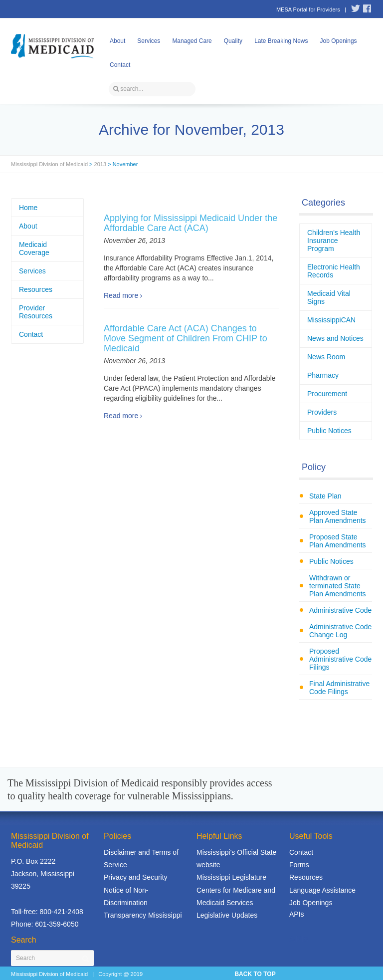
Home (28, 208)
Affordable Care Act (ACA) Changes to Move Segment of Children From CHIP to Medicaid (186, 338)
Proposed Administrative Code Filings (340, 659)
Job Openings (339, 41)
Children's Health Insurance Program (334, 241)
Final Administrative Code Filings (339, 688)
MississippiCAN (331, 320)
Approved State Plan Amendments (338, 516)
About (117, 41)
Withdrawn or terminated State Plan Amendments (338, 586)
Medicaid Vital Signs (329, 297)
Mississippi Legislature (231, 877)
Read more (121, 295)
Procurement (327, 394)
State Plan (325, 496)
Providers (322, 412)
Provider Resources (36, 312)
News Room (326, 357)
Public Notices (329, 431)
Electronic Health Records (334, 271)
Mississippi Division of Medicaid (49, 164)
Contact (120, 65)
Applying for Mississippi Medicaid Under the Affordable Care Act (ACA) (191, 223)
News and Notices (335, 338)
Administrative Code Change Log (340, 631)
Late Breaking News (281, 41)
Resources (36, 289)
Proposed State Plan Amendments (338, 541)
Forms (299, 865)
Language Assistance (322, 890)
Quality (233, 41)
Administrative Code (340, 610)
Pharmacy (323, 375)
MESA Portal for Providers (308, 9)
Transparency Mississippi (143, 915)
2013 (100, 164)
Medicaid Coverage (34, 248)
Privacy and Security (136, 877)
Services (149, 41)
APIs (297, 914)
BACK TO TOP (255, 974)
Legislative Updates (227, 915)
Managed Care (192, 41)
